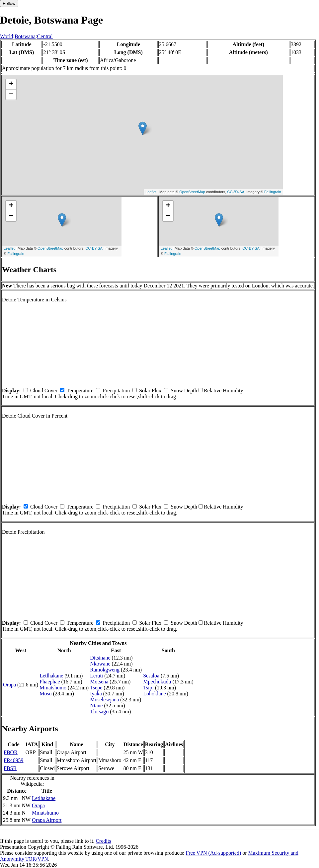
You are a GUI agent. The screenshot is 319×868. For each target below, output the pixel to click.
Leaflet (151, 192)
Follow (9, 3)
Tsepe (96, 688)
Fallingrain (273, 192)
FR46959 (14, 760)
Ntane (96, 706)
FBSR (10, 768)
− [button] (11, 95)
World (7, 36)
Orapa (9, 685)
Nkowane (100, 664)
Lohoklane (154, 694)
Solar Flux (150, 391)
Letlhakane (51, 676)
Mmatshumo (53, 688)
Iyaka (96, 694)
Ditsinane (100, 658)
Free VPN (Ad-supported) (213, 853)
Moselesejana (104, 700)
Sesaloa (151, 676)
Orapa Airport (47, 820)
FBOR (11, 752)
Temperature (80, 391)
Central (45, 36)
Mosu (45, 694)
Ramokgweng (105, 670)
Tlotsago (99, 711)
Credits (103, 841)
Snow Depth (184, 391)
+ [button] (11, 84)
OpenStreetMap (192, 192)
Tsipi (148, 688)
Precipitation (116, 391)
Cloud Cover (44, 391)
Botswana (25, 36)
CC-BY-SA (236, 192)
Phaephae (50, 682)
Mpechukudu (157, 682)
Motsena (99, 682)
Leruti (96, 676)
